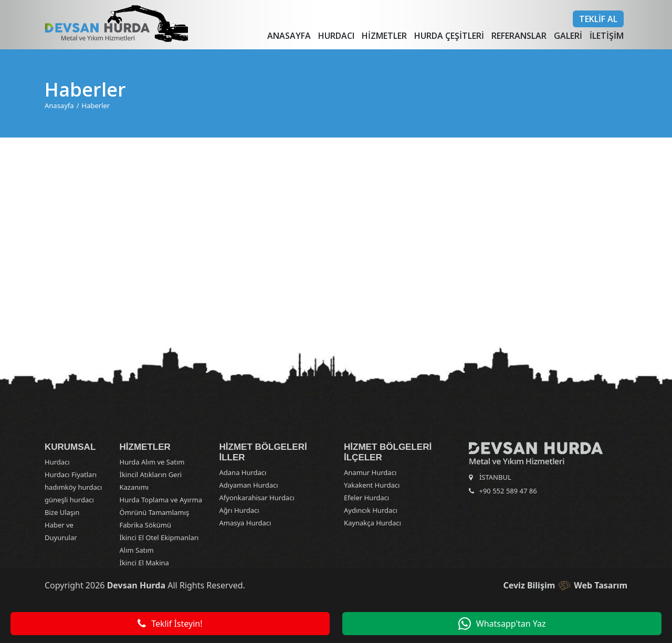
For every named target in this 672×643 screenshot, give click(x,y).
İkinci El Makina (144, 563)
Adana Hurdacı (243, 472)
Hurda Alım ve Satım (152, 462)
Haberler (96, 106)
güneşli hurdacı (69, 500)
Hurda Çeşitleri (449, 36)
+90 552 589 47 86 (508, 491)
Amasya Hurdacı (245, 523)
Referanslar (519, 36)
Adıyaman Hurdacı (249, 485)
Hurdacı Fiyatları (71, 475)
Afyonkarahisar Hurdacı (257, 498)
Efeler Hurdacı (366, 498)
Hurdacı (336, 36)
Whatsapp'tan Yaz (502, 624)
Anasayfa (289, 36)
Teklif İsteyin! (170, 624)
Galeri (568, 36)
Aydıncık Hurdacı (371, 510)
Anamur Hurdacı (370, 472)
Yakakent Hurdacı (372, 485)
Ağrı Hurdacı (239, 510)
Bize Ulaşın (62, 512)
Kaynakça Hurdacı (372, 523)
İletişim (607, 36)
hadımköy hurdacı (73, 487)
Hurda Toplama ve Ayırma (161, 500)
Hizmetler (384, 36)
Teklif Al (598, 19)
